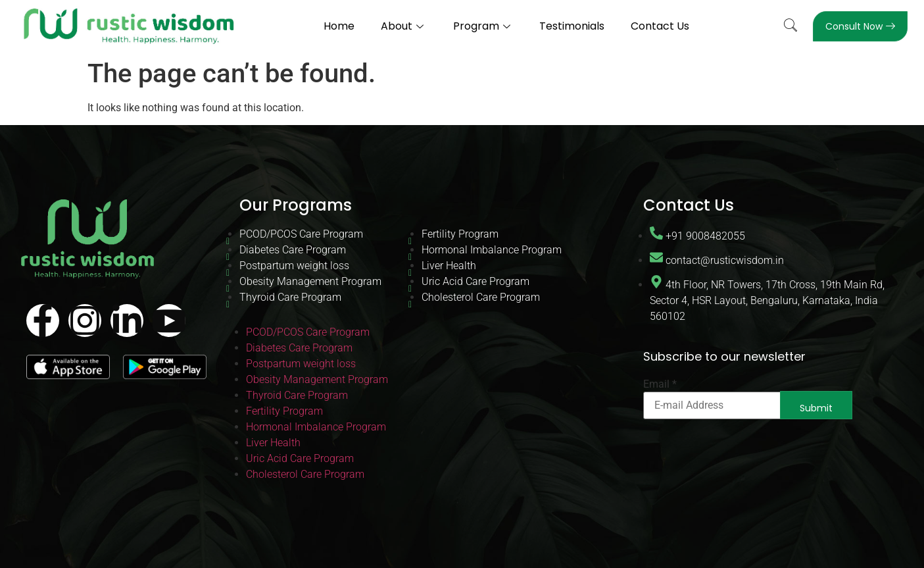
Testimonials (572, 26)
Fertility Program (460, 234)
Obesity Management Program (310, 281)
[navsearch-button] (790, 26)
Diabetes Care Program (293, 250)
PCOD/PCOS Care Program (301, 234)
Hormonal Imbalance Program (492, 250)
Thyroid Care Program (290, 297)
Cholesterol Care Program (481, 297)
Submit (816, 408)
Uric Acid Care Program (475, 281)
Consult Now (860, 26)
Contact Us (661, 26)
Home (339, 26)
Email (660, 384)
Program (483, 26)
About (404, 26)
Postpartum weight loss (294, 266)
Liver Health (449, 266)
